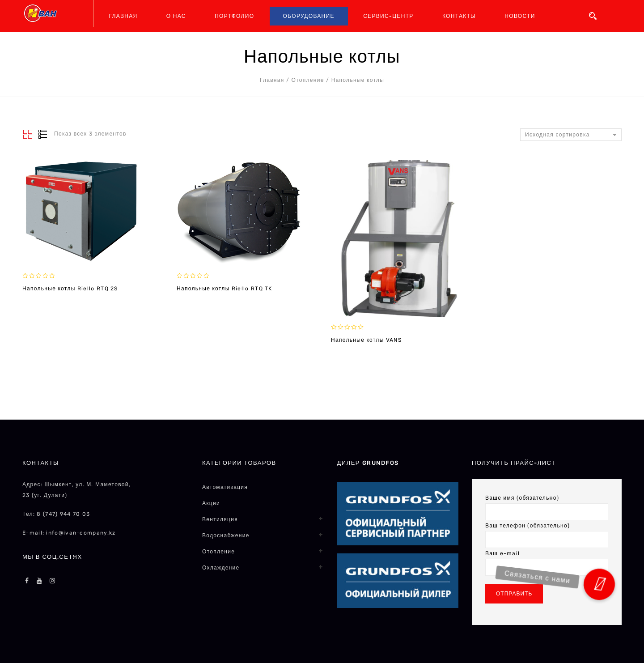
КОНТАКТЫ (459, 16)
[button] (600, 584)
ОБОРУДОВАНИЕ (309, 16)
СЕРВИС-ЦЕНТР (388, 16)
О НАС (176, 16)
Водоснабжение (226, 535)
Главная (272, 80)
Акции (211, 503)
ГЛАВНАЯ (123, 16)
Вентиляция (220, 519)
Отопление (307, 80)
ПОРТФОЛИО (234, 16)
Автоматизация (225, 487)
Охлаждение (221, 568)
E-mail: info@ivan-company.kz (69, 533)
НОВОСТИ (520, 16)
